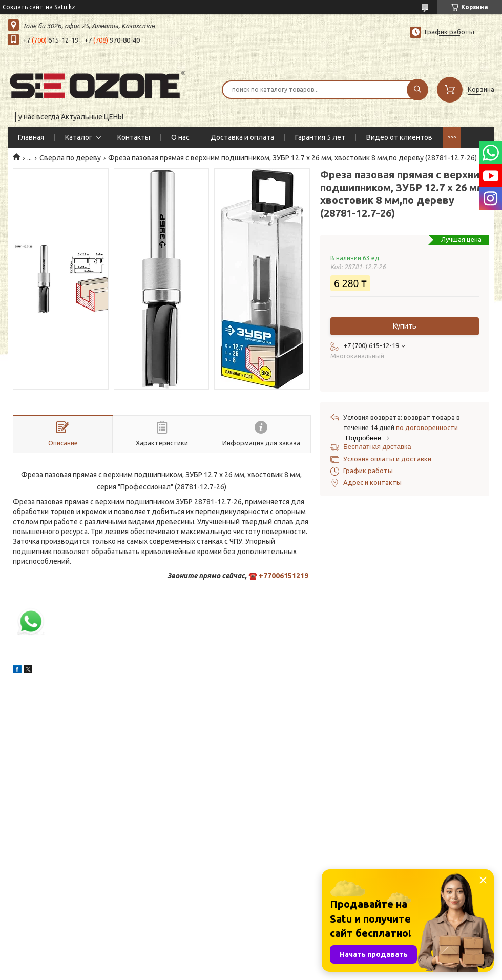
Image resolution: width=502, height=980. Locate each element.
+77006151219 (284, 576)
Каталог (79, 137)
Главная (31, 137)
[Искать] (417, 90)
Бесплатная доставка (377, 447)
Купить (405, 326)
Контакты (134, 137)
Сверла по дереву (70, 158)
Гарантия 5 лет (320, 137)
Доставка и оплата (242, 137)
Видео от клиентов (399, 137)
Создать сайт (23, 7)
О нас (180, 137)
